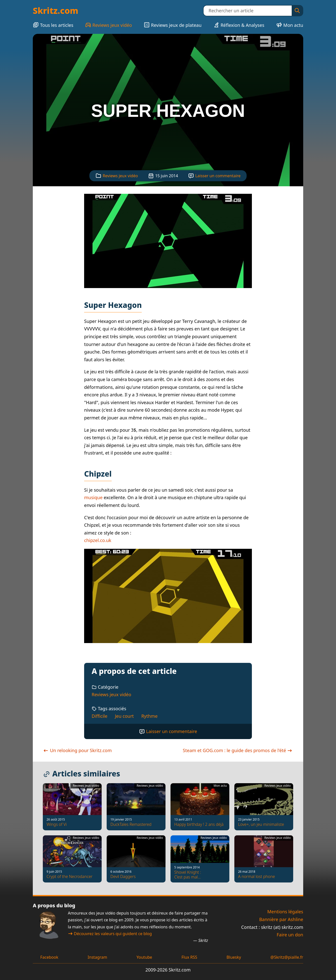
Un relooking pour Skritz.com (77, 750)
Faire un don (290, 935)
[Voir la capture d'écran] (168, 241)
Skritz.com (56, 11)
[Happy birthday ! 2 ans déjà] (200, 807)
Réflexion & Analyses (239, 25)
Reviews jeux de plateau (173, 25)
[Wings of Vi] (72, 807)
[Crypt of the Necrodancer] (72, 859)
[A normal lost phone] (264, 859)
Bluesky (234, 957)
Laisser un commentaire (218, 176)
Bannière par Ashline (281, 919)
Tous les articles (53, 25)
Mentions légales (285, 912)
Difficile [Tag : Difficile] (100, 716)
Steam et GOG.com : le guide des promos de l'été (238, 750)
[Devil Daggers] (136, 859)
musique (93, 497)
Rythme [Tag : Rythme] (149, 716)
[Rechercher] (297, 11)
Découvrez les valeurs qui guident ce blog (110, 934)
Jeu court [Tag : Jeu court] (124, 716)
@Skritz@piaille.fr (287, 957)
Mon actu (290, 25)
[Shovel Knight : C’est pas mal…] (200, 859)
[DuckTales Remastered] (136, 807)
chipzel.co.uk (98, 540)
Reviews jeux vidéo (109, 25)
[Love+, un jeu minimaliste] (264, 807)
